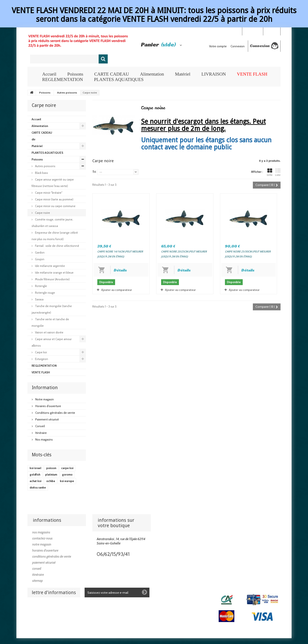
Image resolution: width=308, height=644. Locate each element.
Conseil (40, 426)
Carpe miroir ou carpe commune (55, 206)
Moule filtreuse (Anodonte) (52, 279)
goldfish (35, 474)
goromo (67, 474)
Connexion (272, 31)
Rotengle (41, 286)
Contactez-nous (42, 538)
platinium (51, 474)
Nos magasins (44, 439)
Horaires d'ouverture (48, 406)
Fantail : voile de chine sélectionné (57, 246)
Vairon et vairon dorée (49, 332)
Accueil (49, 74)
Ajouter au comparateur (117, 290)
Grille (270, 172)
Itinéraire (41, 433)
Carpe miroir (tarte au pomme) (54, 199)
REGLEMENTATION (63, 79)
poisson (51, 468)
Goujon (39, 259)
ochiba (51, 481)
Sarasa (39, 299)
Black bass (41, 173)
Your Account (253, 31)
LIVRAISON (214, 74)
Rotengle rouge (45, 293)
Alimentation (152, 74)
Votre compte (218, 46)
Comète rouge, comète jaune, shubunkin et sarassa (52, 223)
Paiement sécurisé (47, 419)
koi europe (67, 481)
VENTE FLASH (252, 74)
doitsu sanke (38, 487)
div (33, 139)
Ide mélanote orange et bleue (54, 273)
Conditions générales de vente (55, 413)
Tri (94, 172)
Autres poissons (45, 166)
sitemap (38, 581)
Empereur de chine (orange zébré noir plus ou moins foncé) (55, 236)
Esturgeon (41, 359)
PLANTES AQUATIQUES (119, 79)
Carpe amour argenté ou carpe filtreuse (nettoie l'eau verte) (53, 183)
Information (45, 388)
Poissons (75, 74)
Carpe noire (42, 213)
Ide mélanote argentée (50, 266)
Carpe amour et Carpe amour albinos (52, 342)
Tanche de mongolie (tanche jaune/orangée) (52, 309)
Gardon (39, 252)
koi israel (35, 468)
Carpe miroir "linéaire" (48, 193)
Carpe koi (41, 352)
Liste (278, 172)
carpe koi (67, 468)
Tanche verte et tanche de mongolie (50, 322)
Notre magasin (44, 399)
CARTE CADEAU (112, 74)
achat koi (35, 481)
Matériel (183, 74)
